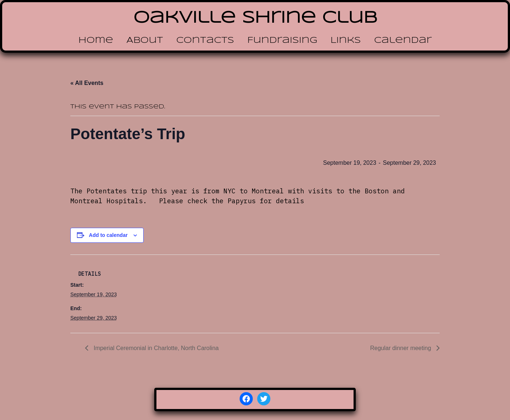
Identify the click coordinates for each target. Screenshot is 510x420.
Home (96, 41)
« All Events (87, 83)
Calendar (403, 41)
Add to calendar (108, 235)
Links (346, 41)
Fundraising (282, 41)
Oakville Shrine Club (255, 18)
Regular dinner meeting (401, 348)
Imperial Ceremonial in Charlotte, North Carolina (155, 348)
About (145, 41)
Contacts (205, 41)
